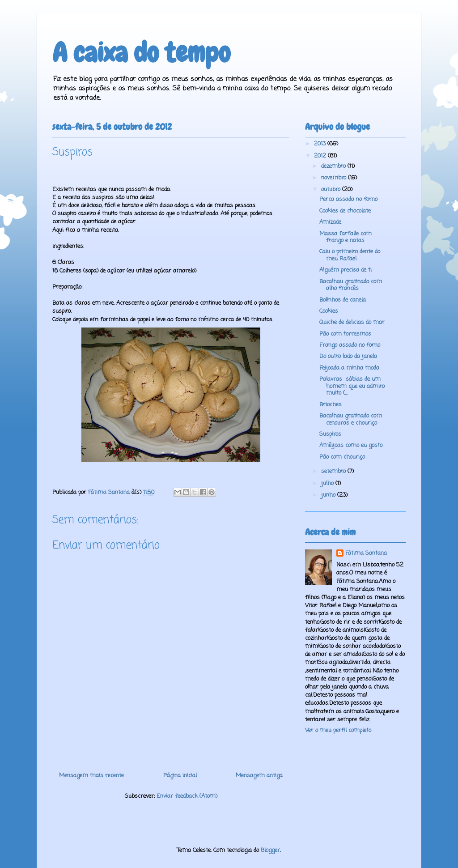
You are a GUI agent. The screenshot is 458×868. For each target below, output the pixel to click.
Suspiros (330, 434)
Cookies (329, 311)
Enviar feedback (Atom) (187, 796)
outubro (332, 189)
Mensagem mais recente (91, 776)
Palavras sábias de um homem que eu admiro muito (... (352, 386)
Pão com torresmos (345, 334)
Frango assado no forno (350, 345)
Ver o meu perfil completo (338, 730)
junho (329, 495)
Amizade (330, 222)
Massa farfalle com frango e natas (346, 237)
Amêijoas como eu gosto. (351, 445)
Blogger (270, 850)
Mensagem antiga (259, 776)
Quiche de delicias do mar (352, 322)
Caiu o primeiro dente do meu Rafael (350, 255)
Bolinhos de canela (343, 300)
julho (328, 483)
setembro (334, 471)
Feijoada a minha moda (349, 368)
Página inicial (180, 776)
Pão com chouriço (342, 457)
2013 (321, 144)
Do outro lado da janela (348, 356)
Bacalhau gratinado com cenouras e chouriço (351, 419)
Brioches (331, 405)
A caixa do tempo (141, 53)
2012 (321, 156)
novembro (335, 178)
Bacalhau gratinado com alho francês (351, 285)
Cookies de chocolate (345, 211)
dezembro (334, 166)
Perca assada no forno (348, 199)
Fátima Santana (366, 553)
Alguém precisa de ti (346, 270)
